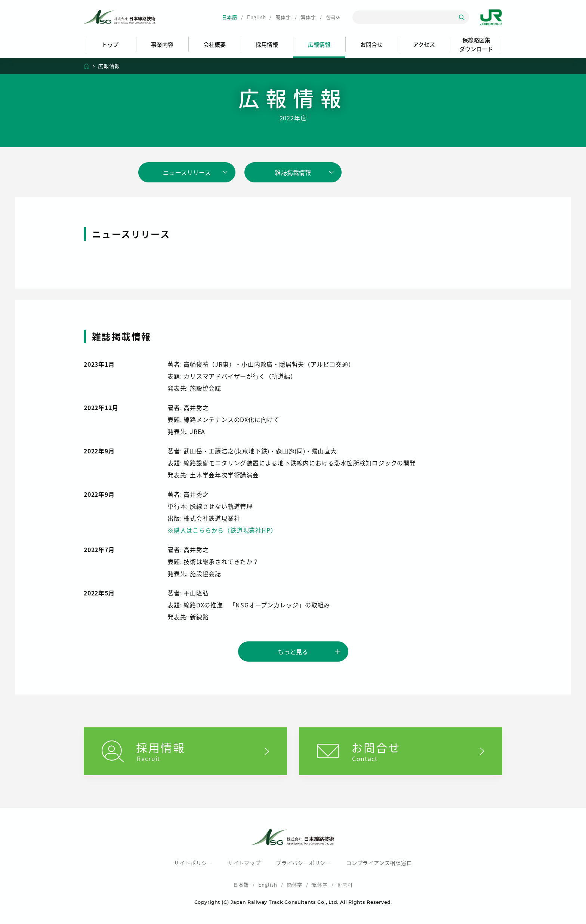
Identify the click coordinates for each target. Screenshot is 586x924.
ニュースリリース (187, 172)
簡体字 (283, 17)
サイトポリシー (193, 863)
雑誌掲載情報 (293, 172)
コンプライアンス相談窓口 (379, 863)
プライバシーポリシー (303, 863)
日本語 (230, 17)
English (257, 17)
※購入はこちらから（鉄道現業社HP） (222, 530)
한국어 (334, 17)
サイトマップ (244, 863)
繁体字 (308, 17)
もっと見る (293, 652)
